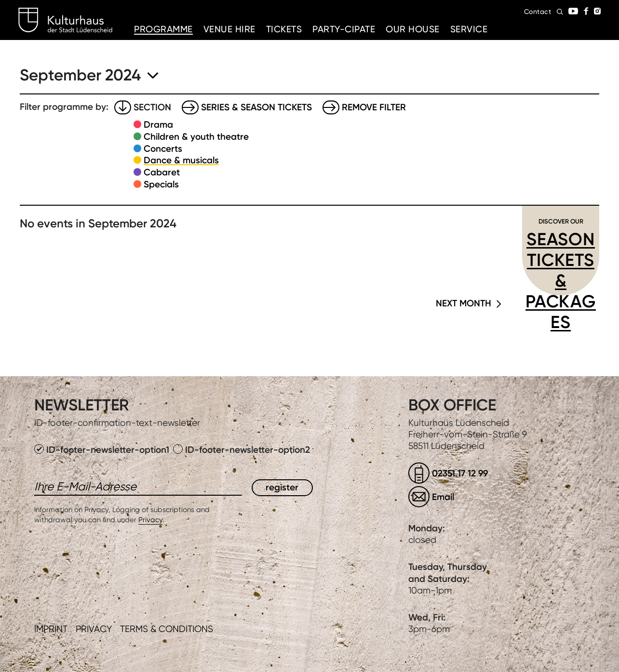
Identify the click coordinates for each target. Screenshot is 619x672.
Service (469, 29)
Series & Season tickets (256, 107)
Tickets (284, 29)
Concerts (163, 149)
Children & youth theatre (196, 137)
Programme (163, 29)
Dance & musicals (181, 160)
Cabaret (162, 172)
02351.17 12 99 (460, 473)
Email (443, 497)
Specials (161, 184)
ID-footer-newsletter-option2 (242, 450)
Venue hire (229, 29)
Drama (158, 125)
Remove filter (374, 107)
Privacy (150, 520)
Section (152, 107)
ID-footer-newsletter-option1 (103, 450)
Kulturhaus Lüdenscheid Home (65, 20)
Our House (413, 29)
